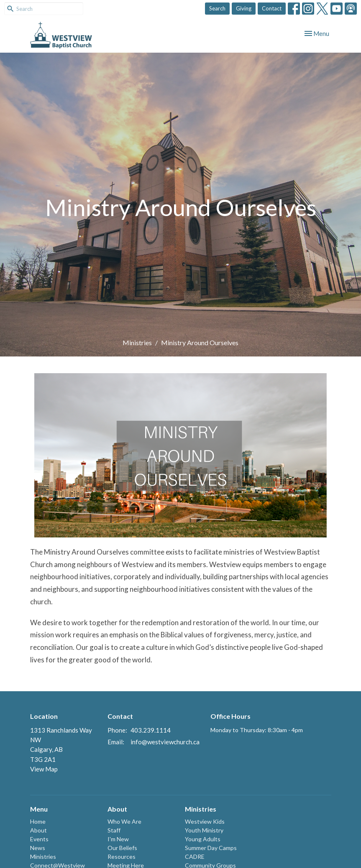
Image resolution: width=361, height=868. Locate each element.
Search (217, 8)
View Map (44, 769)
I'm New (118, 839)
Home (38, 821)
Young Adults (203, 839)
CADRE (195, 857)
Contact (272, 8)
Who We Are (124, 821)
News (38, 848)
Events (39, 839)
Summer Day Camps (211, 848)
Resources (122, 857)
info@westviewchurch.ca (165, 742)
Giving (244, 8)
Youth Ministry (204, 830)
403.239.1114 (151, 730)
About (38, 830)
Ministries (137, 342)
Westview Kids (205, 821)
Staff (114, 830)
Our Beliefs (122, 848)
